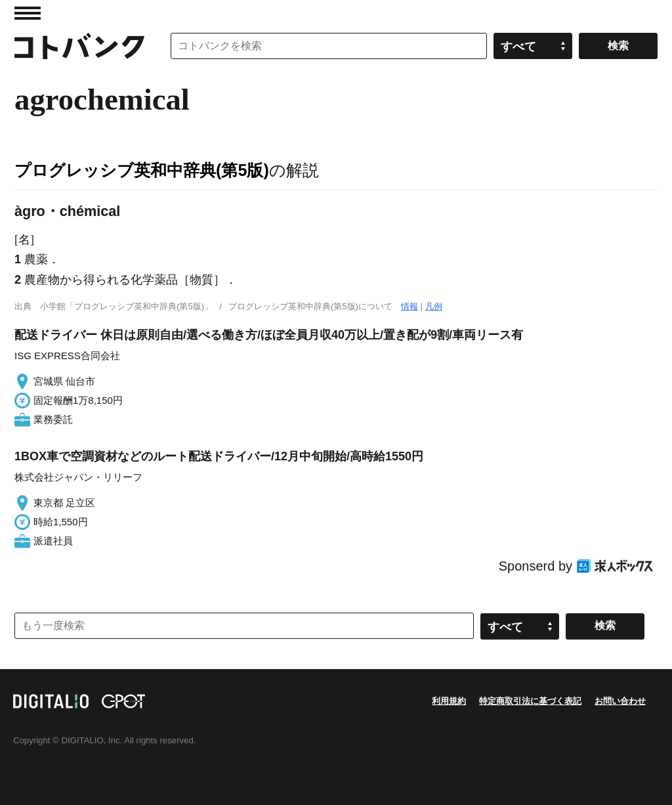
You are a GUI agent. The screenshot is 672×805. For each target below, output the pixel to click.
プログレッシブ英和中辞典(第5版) (142, 170)
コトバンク (79, 46)
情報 (409, 306)
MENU (28, 13)
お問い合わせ (620, 701)
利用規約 (449, 701)
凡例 (434, 306)
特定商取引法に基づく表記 (530, 701)
